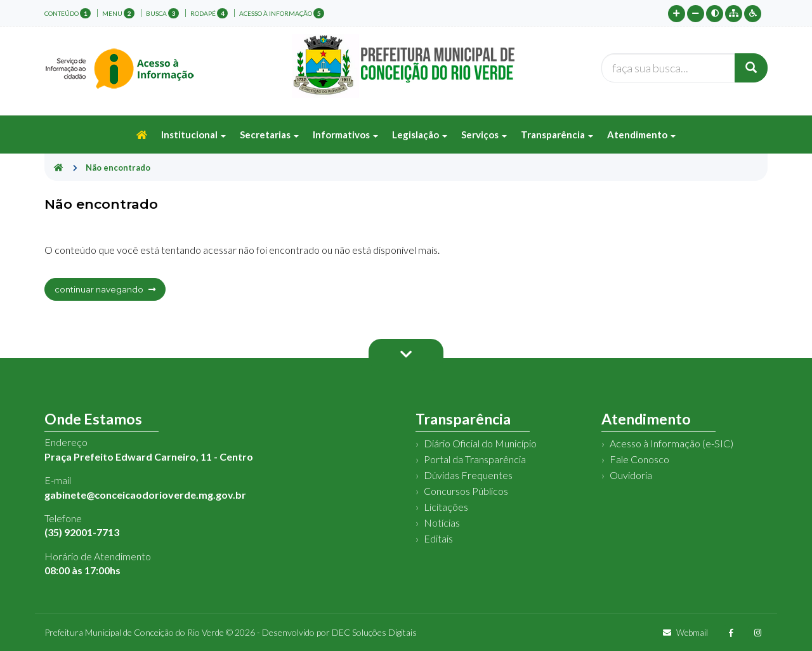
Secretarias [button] (269, 135)
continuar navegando (105, 289)
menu (118, 13)
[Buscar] (751, 68)
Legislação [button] (420, 135)
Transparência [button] (557, 135)
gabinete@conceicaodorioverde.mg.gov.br (145, 495)
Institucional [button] (193, 135)
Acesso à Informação (282, 13)
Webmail (685, 633)
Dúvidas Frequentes (468, 475)
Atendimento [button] (641, 135)
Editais (438, 538)
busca (162, 13)
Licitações (446, 507)
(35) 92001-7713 (82, 532)
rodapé (209, 13)
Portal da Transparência (475, 459)
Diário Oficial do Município (480, 443)
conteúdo (68, 13)
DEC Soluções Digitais (374, 632)
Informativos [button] (345, 135)
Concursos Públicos (466, 491)
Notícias (442, 523)
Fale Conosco (639, 459)
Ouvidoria (631, 475)
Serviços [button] (484, 135)
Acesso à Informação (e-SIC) (671, 443)
